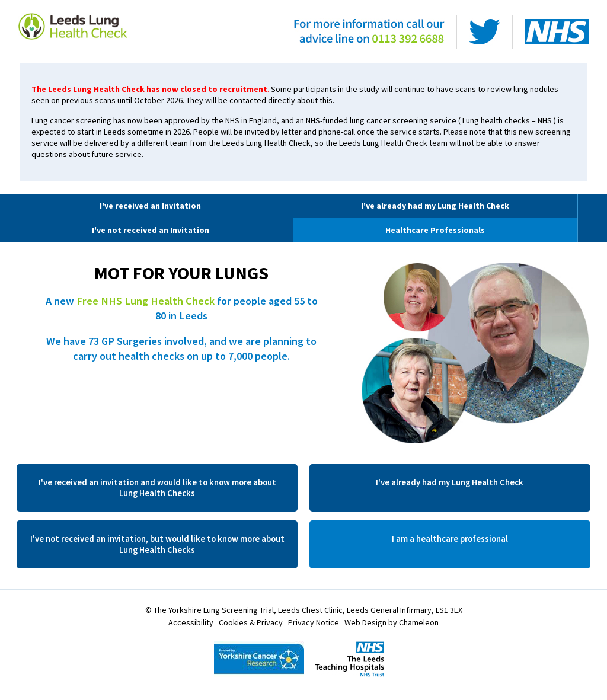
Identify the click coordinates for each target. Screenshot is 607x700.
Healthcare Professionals (435, 230)
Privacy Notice (314, 622)
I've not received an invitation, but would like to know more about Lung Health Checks (157, 544)
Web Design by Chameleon (392, 622)
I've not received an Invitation (151, 230)
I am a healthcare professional (450, 539)
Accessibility (191, 622)
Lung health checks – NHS (507, 120)
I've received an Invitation (150, 206)
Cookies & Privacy (251, 622)
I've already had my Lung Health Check (435, 206)
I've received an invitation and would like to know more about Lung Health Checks (157, 488)
